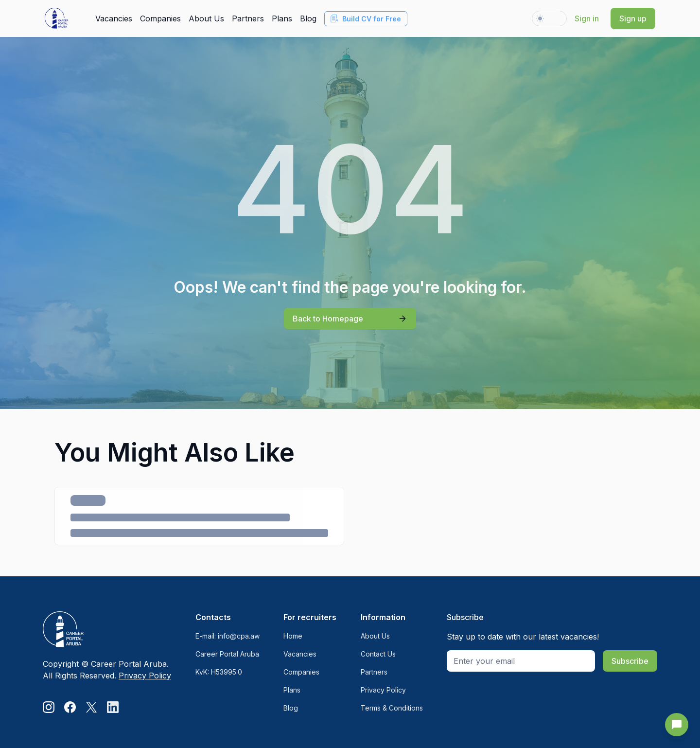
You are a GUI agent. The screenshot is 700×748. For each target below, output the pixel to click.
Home (293, 636)
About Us (206, 18)
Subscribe (630, 661)
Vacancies (114, 18)
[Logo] (107, 630)
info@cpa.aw (239, 636)
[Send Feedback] (677, 725)
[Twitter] (91, 707)
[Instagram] (49, 707)
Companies (160, 18)
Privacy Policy (145, 676)
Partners (248, 18)
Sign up (633, 18)
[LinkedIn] (113, 707)
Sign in (587, 18)
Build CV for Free (366, 19)
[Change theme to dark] (549, 18)
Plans (282, 18)
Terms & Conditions (392, 708)
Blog (308, 18)
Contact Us (378, 654)
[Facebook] (70, 707)
